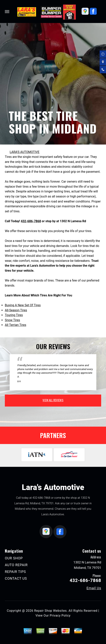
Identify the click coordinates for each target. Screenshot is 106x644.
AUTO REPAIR (16, 565)
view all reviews (53, 400)
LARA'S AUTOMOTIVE (25, 152)
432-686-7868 (31, 221)
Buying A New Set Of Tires (23, 305)
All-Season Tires (16, 310)
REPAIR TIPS (15, 572)
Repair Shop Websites (50, 611)
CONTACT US (16, 578)
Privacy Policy (60, 616)
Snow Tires (12, 320)
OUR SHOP (14, 558)
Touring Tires (14, 315)
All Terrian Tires (16, 325)
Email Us (94, 588)
